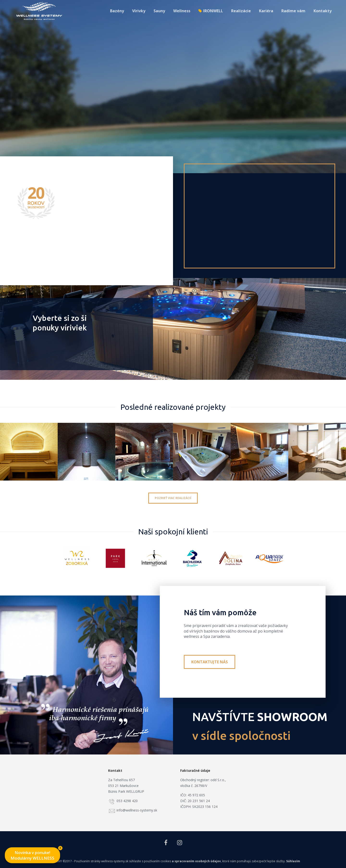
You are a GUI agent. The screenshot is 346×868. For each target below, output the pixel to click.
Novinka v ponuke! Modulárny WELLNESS (35, 854)
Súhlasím (293, 861)
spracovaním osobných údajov (198, 861)
